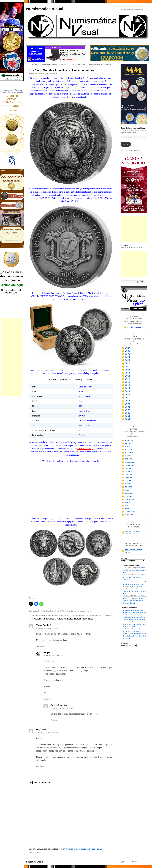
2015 (126, 385)
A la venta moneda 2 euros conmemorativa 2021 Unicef (92, 65)
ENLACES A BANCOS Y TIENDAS (132, 551)
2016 (126, 382)
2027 (126, 348)
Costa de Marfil (55, 611)
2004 (126, 419)
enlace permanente (85, 611)
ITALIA (126, 490)
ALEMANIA (128, 440)
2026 (126, 351)
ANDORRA (127, 443)
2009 (126, 404)
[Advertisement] (12, 357)
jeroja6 (55, 73)
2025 (126, 354)
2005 (126, 416)
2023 (126, 360)
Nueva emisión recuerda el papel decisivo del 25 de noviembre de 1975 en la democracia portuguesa (135, 612)
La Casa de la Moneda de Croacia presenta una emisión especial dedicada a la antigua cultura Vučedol (134, 631)
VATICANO (127, 515)
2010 (126, 401)
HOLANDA (127, 484)
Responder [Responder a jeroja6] (47, 699)
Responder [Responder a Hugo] (40, 767)
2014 (126, 388)
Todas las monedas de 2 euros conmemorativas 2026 (134, 570)
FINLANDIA (128, 475)
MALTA (126, 502)
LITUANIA (127, 496)
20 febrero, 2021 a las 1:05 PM (47, 628)
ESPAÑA (126, 468)
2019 (126, 373)
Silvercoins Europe (85, 449)
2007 (126, 410)
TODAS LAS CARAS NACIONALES (131, 532)
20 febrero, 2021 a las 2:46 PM (47, 733)
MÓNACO (127, 506)
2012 (126, 395)
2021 (126, 367)
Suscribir (126, 144)
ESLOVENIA (128, 465)
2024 (126, 357)
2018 (126, 376)
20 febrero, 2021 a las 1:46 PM (54, 656)
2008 (126, 407)
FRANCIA (127, 478)
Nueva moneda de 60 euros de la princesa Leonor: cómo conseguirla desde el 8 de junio (134, 584)
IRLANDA (127, 487)
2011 (126, 398)
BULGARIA (128, 453)
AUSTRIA (127, 447)
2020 (126, 370)
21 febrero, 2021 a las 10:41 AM (62, 708)
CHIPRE (126, 456)
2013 (126, 391)
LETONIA (127, 493)
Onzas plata (66, 611)
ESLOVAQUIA (129, 462)
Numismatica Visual (45, 9)
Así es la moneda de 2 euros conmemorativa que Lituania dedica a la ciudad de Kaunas (135, 624)
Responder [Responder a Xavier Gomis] (40, 646)
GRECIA (127, 481)
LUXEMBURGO (129, 499)
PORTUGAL (128, 509)
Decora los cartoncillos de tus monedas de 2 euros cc (48, 65)
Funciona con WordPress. (131, 862)
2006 (126, 413)
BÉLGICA (127, 450)
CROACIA (127, 459)
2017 (126, 379)
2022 (126, 363)
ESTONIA (127, 471)
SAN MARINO (128, 512)
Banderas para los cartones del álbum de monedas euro (134, 577)
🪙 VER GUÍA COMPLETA (134, 327)
